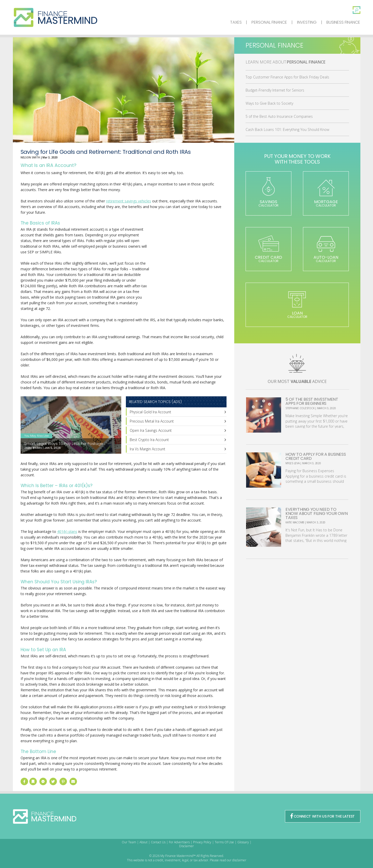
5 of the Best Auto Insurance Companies (279, 116)
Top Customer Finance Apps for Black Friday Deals (287, 77)
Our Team (129, 842)
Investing (307, 22)
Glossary (243, 842)
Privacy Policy (202, 842)
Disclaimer (186, 846)
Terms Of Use (224, 842)
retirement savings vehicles (129, 201)
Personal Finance (269, 22)
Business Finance (343, 22)
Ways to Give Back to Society (269, 103)
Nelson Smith (30, 157)
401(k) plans (67, 531)
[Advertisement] (188, 269)
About (144, 842)
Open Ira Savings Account (151, 430)
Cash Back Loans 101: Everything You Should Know (287, 129)
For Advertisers (179, 842)
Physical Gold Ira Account (150, 412)
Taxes (236, 22)
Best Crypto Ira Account (149, 440)
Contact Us (158, 842)
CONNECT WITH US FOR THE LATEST (323, 816)
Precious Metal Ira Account (152, 421)
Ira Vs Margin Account (148, 449)
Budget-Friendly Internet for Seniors (275, 90)
